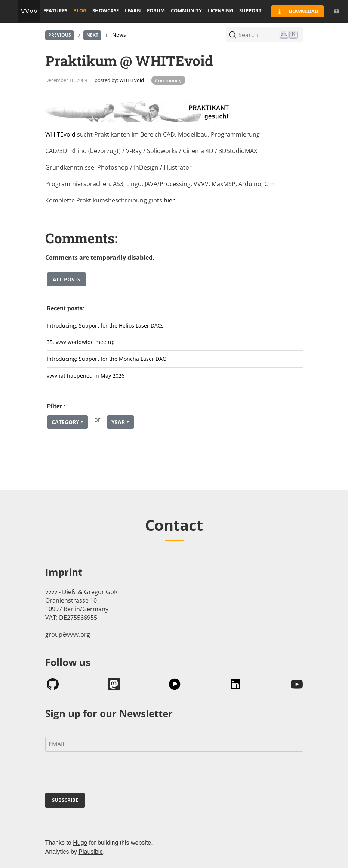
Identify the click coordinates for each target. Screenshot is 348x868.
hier (169, 200)
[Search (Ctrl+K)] (264, 35)
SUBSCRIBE (65, 800)
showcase (106, 10)
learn (133, 10)
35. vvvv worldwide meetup (81, 342)
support (250, 10)
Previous (60, 35)
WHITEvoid (132, 80)
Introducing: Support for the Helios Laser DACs (105, 325)
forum (156, 10)
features (55, 10)
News (119, 35)
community (186, 10)
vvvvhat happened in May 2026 (86, 376)
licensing (221, 10)
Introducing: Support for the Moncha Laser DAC (106, 359)
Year (118, 422)
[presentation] (102, 774)
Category (65, 422)
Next (92, 35)
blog (80, 10)
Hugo (80, 843)
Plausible (91, 852)
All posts (67, 279)
